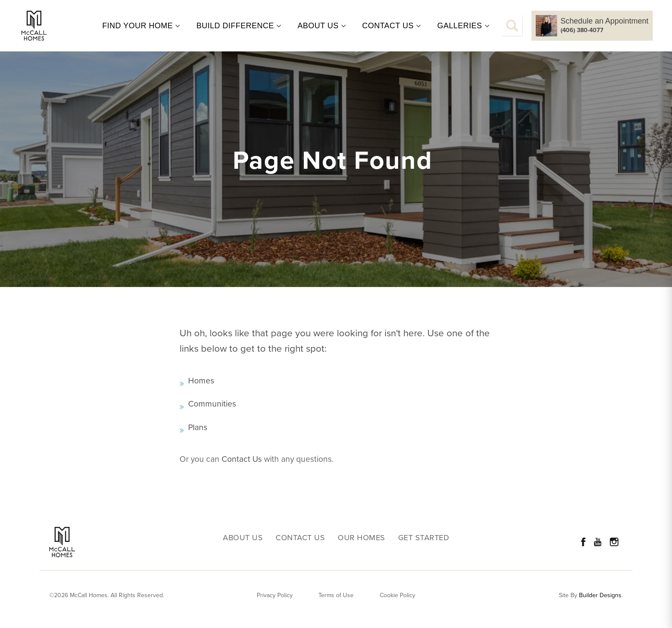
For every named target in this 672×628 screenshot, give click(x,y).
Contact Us (242, 459)
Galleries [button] (460, 26)
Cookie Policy (397, 595)
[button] (512, 26)
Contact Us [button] (388, 26)
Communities (212, 404)
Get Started (424, 538)
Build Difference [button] (235, 26)
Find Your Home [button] (138, 26)
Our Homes (361, 538)
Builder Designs (600, 596)
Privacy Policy (275, 595)
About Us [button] (318, 26)
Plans (198, 427)
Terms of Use (336, 595)
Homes (201, 381)
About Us (243, 538)
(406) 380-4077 (582, 30)
